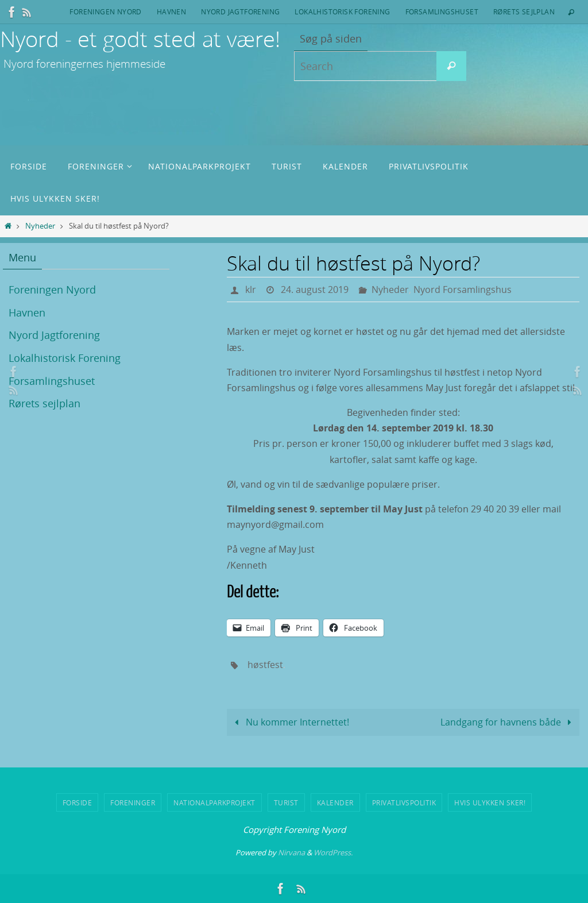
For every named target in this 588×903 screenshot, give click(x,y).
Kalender (335, 802)
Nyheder (40, 226)
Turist (286, 802)
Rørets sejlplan (524, 11)
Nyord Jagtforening (240, 11)
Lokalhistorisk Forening (342, 11)
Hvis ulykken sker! (490, 802)
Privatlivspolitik (404, 802)
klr (251, 290)
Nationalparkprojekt (214, 802)
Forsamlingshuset (442, 11)
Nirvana (291, 852)
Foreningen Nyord (105, 11)
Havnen (171, 11)
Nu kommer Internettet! (289, 722)
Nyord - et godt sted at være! (140, 39)
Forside (78, 802)
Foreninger (133, 802)
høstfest (265, 665)
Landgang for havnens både (508, 722)
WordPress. (333, 852)
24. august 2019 (315, 290)
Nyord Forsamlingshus (463, 290)
